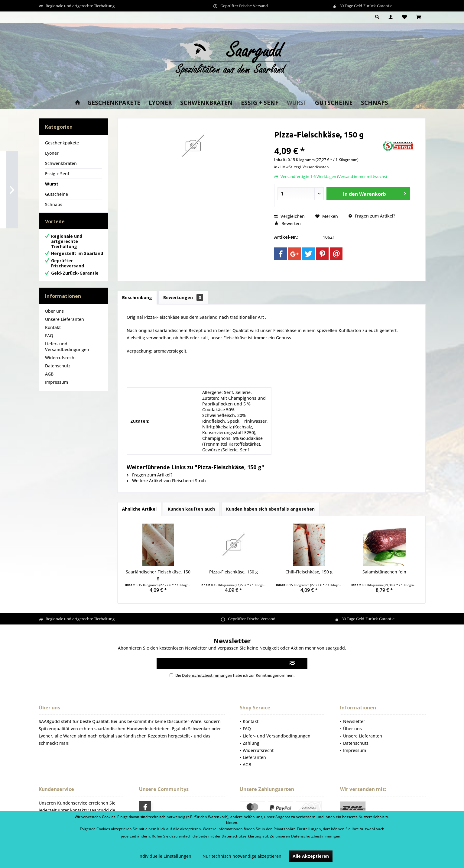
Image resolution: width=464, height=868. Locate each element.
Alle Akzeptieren (311, 856)
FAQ (49, 342)
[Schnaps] (375, 103)
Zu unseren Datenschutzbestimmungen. (306, 836)
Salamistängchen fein (384, 572)
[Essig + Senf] (260, 103)
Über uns (54, 317)
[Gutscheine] (334, 103)
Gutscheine (57, 194)
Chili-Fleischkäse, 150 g (309, 572)
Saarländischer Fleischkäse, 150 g (158, 575)
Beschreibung (137, 297)
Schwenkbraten (61, 163)
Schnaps (54, 204)
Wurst (52, 184)
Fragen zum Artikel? (372, 216)
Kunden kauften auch (191, 509)
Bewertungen (183, 297)
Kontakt (53, 333)
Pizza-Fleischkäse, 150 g (234, 572)
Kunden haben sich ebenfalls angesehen (270, 509)
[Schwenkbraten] (206, 103)
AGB (49, 380)
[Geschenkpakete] (114, 103)
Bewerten (287, 223)
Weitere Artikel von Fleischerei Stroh (166, 481)
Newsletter (354, 721)
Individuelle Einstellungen (165, 856)
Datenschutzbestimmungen (207, 675)
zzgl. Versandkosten (311, 167)
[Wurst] (297, 103)
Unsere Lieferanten (65, 325)
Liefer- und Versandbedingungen (67, 353)
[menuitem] (419, 17)
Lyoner (52, 153)
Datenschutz (58, 372)
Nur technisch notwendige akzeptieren (242, 856)
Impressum (57, 388)
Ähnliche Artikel (139, 509)
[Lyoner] (160, 103)
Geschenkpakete (62, 143)
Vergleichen (289, 216)
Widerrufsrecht (60, 364)
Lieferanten (254, 757)
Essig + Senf (57, 174)
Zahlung (251, 743)
